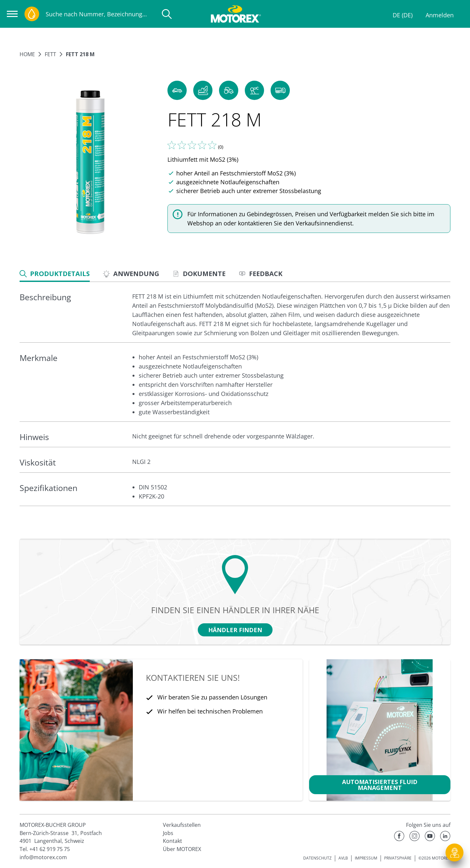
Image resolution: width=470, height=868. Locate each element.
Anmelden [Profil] (440, 15)
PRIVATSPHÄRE (398, 858)
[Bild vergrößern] (90, 162)
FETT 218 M (80, 54)
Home (27, 54)
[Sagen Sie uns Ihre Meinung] (192, 145)
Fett (50, 54)
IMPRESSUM (366, 858)
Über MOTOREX (182, 849)
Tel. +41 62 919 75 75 (45, 849)
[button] (177, 90)
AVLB (343, 858)
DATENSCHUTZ (317, 858)
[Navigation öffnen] (12, 14)
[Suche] (167, 14)
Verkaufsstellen (182, 825)
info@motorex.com (43, 857)
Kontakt (172, 841)
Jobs (168, 833)
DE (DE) (403, 15)
